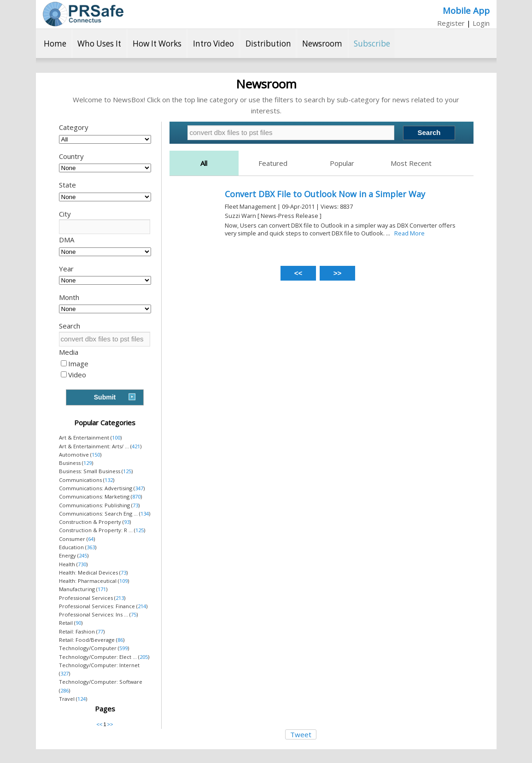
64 (91, 539)
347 (139, 488)
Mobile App (466, 10)
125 (127, 471)
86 (120, 640)
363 (91, 547)
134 (145, 514)
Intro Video (213, 44)
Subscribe (372, 44)
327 (64, 673)
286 (64, 690)
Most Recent (411, 163)
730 (82, 564)
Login (481, 23)
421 (136, 446)
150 (96, 455)
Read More (409, 233)
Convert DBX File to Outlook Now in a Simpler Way (325, 194)
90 (78, 623)
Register (451, 23)
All (204, 163)
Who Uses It (99, 44)
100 (116, 437)
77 (100, 631)
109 (123, 581)
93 (127, 522)
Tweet (301, 734)
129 (88, 463)
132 (109, 480)
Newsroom (322, 44)
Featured (273, 163)
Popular (342, 163)
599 (123, 648)
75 (134, 614)
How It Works (157, 44)
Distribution (268, 44)
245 (83, 555)
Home (55, 44)
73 (135, 505)
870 (136, 496)
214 (142, 606)
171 (102, 589)
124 (82, 699)
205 (144, 657)
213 (120, 598)
